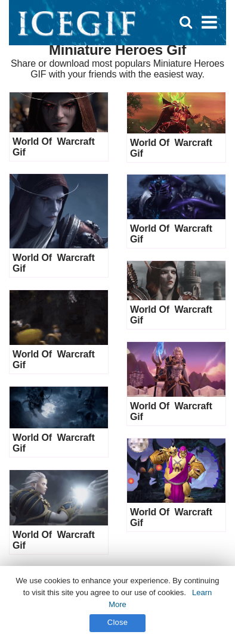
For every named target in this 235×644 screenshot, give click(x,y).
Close (118, 622)
